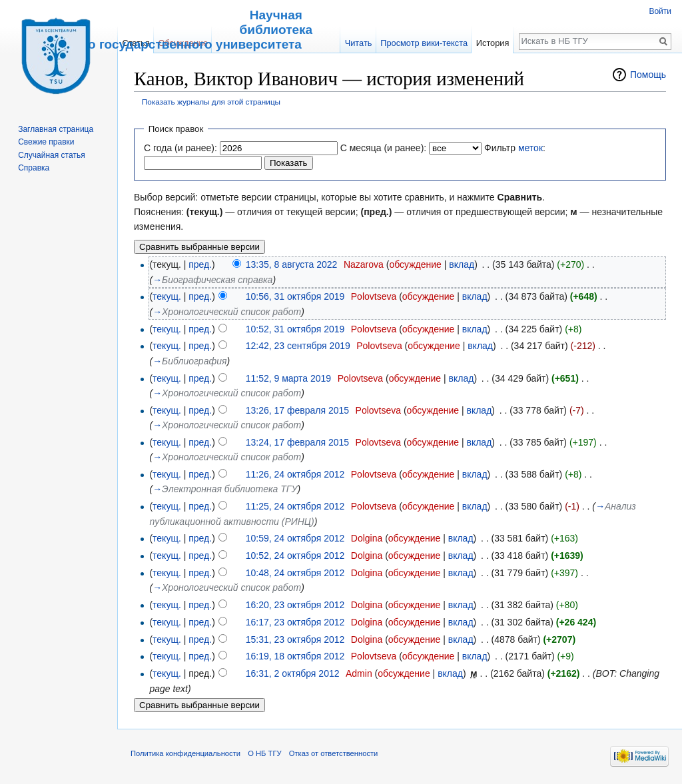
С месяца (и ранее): (384, 148)
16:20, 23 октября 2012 (295, 605)
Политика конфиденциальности (185, 753)
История (493, 43)
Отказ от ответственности (334, 753)
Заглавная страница (56, 129)
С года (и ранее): (180, 148)
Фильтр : (515, 148)
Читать (359, 43)
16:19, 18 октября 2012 (295, 656)
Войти (660, 11)
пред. (200, 264)
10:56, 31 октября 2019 (295, 296)
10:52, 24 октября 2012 (295, 556)
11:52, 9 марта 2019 (288, 378)
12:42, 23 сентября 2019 (298, 346)
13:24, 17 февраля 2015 (297, 442)
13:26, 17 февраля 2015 (297, 410)
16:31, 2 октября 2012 (293, 673)
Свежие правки (46, 142)
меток (530, 148)
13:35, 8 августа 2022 (292, 264)
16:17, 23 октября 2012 (295, 622)
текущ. (167, 296)
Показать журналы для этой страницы (211, 102)
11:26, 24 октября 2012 (295, 474)
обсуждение (415, 264)
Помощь (648, 75)
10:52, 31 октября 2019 (295, 329)
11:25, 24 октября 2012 (295, 506)
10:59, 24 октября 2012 (295, 538)
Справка (34, 168)
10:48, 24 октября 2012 (295, 573)
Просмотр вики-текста (424, 43)
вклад (462, 264)
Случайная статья (51, 155)
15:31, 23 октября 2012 (295, 639)
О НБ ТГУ (264, 753)
